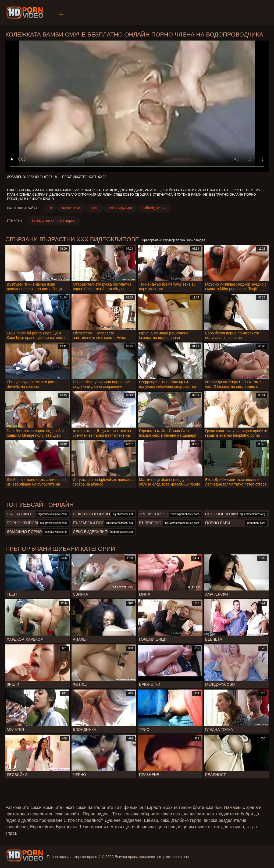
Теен (94, 208)
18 (50, 208)
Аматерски (71, 208)
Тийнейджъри (120, 208)
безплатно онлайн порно (54, 221)
